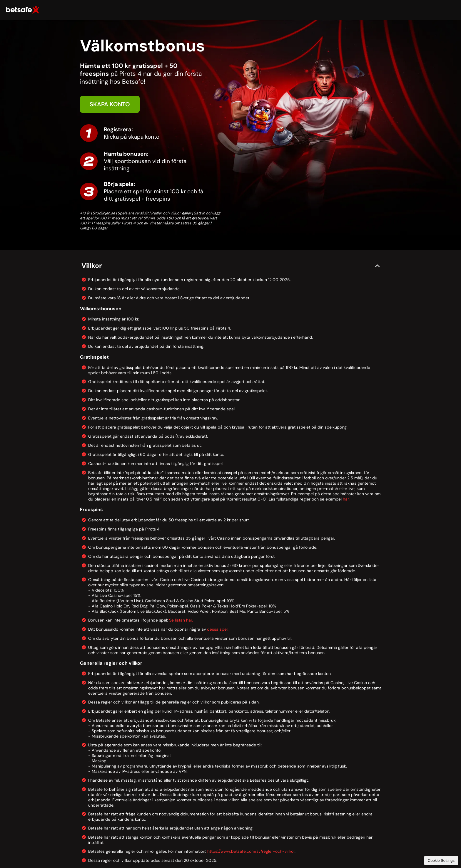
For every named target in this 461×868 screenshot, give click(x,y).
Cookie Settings (441, 861)
